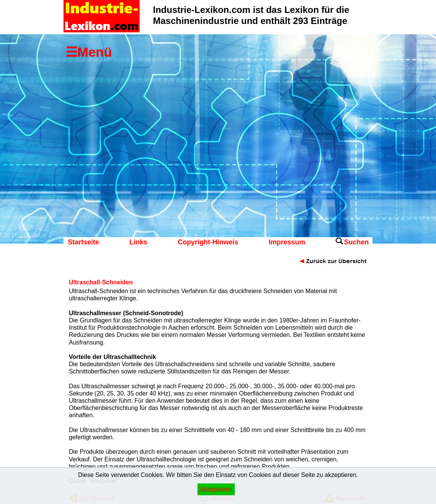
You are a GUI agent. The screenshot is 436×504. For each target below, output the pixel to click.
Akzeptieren (216, 489)
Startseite (83, 242)
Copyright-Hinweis (208, 242)
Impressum (287, 242)
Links (138, 242)
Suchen (356, 242)
